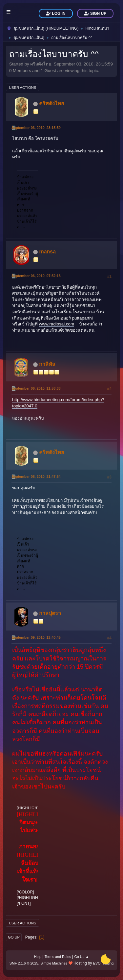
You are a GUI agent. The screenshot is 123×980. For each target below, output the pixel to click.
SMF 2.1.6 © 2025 (24, 963)
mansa (47, 252)
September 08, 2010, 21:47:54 (36, 477)
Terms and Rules (58, 957)
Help (38, 957)
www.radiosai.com (57, 324)
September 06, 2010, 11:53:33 (36, 388)
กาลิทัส (47, 364)
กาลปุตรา (50, 613)
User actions (22, 88)
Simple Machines (54, 963)
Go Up (14, 937)
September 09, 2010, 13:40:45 (36, 637)
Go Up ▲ (82, 957)
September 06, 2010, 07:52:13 (36, 276)
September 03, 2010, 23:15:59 (36, 128)
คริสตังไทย (51, 103)
